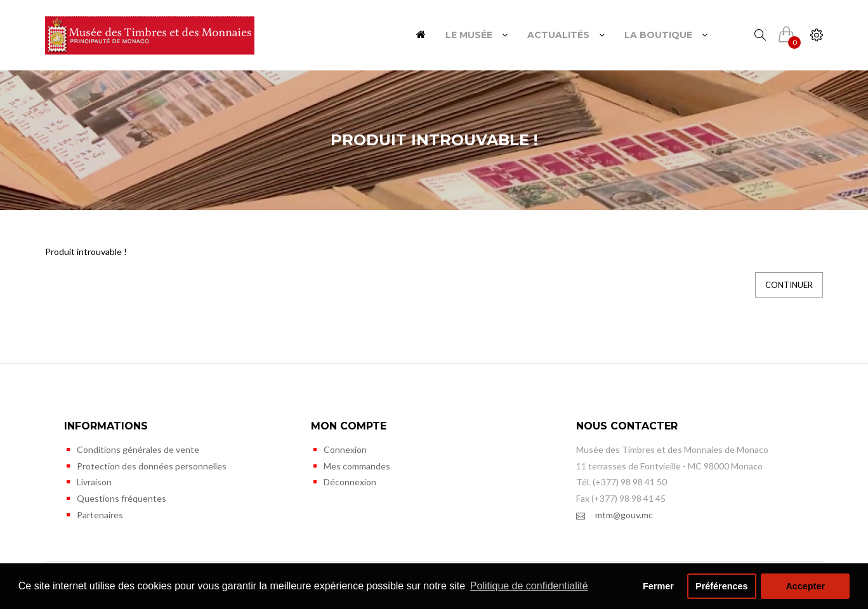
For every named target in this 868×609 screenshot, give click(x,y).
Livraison (94, 482)
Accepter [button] (805, 586)
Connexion (345, 449)
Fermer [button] (658, 586)
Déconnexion (350, 482)
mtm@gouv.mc (615, 515)
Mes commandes (357, 466)
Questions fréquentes (122, 498)
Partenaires (100, 515)
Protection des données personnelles (152, 466)
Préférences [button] (721, 586)
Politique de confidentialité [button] (529, 586)
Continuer (789, 285)
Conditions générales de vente (138, 449)
